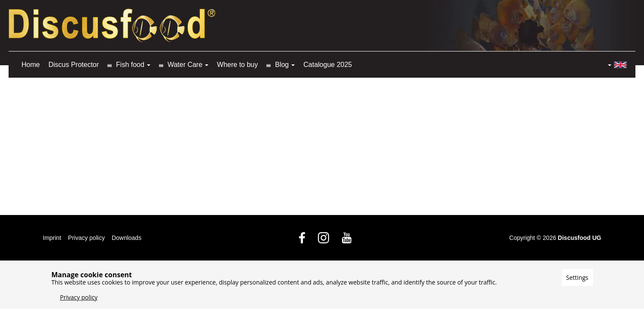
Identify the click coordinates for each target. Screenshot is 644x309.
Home (31, 65)
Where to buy (237, 65)
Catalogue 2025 (328, 65)
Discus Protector (74, 65)
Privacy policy (86, 238)
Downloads (127, 238)
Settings (577, 277)
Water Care (185, 65)
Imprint (52, 238)
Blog (282, 65)
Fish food (130, 65)
